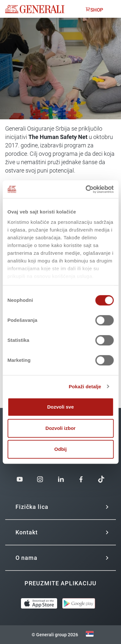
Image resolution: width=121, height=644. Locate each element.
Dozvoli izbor (60, 428)
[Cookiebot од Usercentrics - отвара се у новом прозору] (86, 189)
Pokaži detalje (85, 386)
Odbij (60, 449)
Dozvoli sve (60, 407)
